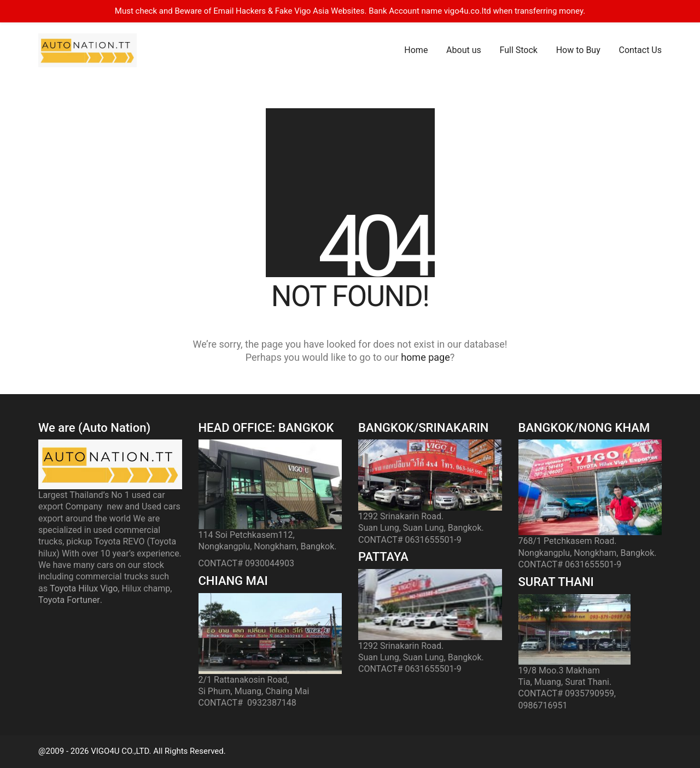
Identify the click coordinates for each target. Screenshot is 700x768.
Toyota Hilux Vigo (84, 588)
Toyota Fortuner (69, 600)
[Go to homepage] (87, 50)
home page (425, 357)
